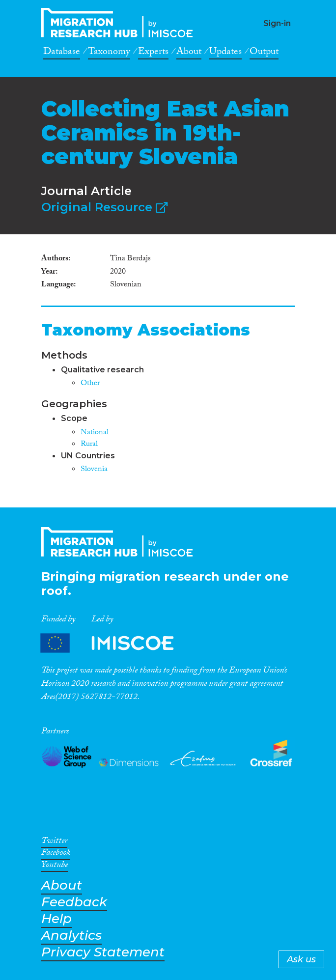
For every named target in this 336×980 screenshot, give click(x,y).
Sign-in (277, 23)
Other (90, 384)
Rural (89, 445)
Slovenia (94, 470)
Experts (153, 53)
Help (56, 919)
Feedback (74, 902)
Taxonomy (109, 53)
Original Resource (104, 207)
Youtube (55, 867)
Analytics (71, 936)
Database (62, 53)
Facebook (56, 854)
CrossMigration (120, 23)
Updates (225, 53)
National (95, 433)
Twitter (54, 842)
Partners (115, 643)
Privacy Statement (103, 952)
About (189, 53)
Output (264, 53)
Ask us (301, 959)
